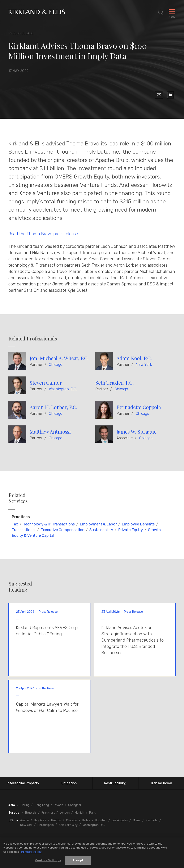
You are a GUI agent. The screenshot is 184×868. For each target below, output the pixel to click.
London (65, 813)
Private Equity (130, 530)
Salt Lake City (68, 825)
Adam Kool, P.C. (134, 358)
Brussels (31, 813)
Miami (137, 820)
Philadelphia (46, 825)
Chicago (56, 365)
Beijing (25, 805)
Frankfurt (48, 813)
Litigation (69, 783)
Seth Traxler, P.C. (114, 383)
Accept (78, 860)
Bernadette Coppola (139, 407)
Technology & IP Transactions (49, 524)
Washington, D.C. (63, 389)
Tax (15, 524)
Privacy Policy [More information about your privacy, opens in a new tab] (31, 852)
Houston (101, 820)
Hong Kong (42, 805)
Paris (93, 813)
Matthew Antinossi (50, 431)
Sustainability (101, 530)
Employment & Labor (98, 524)
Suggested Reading (20, 587)
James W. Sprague (136, 431)
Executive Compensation (62, 530)
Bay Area (40, 820)
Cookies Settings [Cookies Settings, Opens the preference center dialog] (48, 860)
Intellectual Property (23, 783)
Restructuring (115, 783)
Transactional (24, 530)
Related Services (18, 498)
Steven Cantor (46, 383)
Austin (25, 820)
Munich (79, 813)
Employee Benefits (138, 524)
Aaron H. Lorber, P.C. (53, 407)
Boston (56, 820)
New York (144, 365)
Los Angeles (120, 820)
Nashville (152, 820)
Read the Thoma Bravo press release (43, 234)
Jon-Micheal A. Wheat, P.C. (59, 358)
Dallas (86, 820)
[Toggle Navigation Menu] (172, 13)
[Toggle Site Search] (161, 13)
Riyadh (59, 805)
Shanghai (74, 805)
